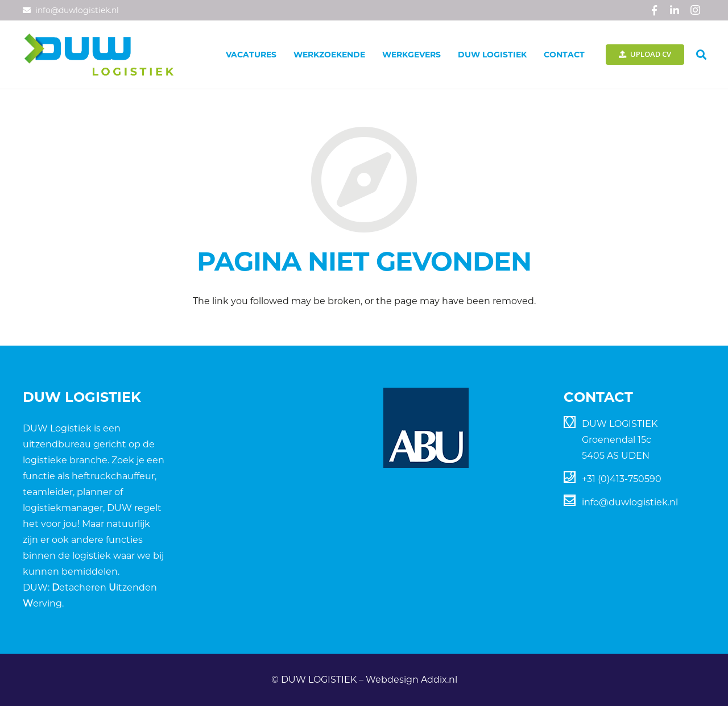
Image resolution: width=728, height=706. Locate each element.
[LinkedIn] (675, 10)
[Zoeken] (701, 55)
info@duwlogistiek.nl (630, 502)
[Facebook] (654, 10)
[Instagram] (695, 10)
